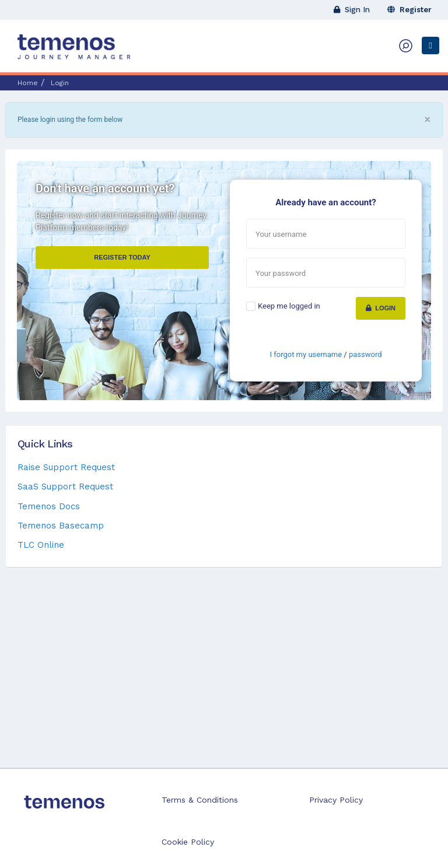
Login (381, 308)
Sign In (352, 10)
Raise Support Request (66, 467)
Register (409, 10)
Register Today (122, 257)
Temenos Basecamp (61, 526)
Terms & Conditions (200, 800)
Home (28, 83)
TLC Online (41, 545)
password (365, 354)
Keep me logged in (289, 306)
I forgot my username (306, 354)
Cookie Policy (188, 842)
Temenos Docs (49, 506)
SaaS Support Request (65, 487)
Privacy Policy (336, 800)
